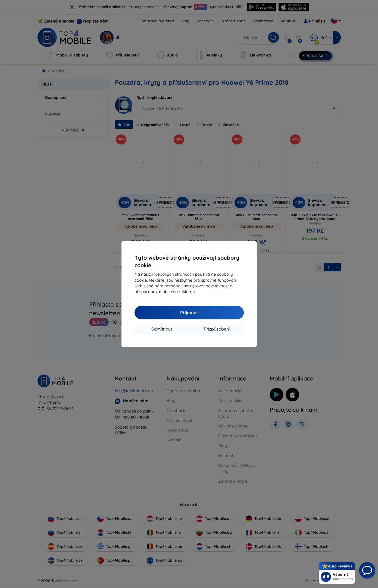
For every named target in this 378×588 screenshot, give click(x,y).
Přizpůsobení (217, 329)
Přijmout (189, 313)
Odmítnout (161, 329)
